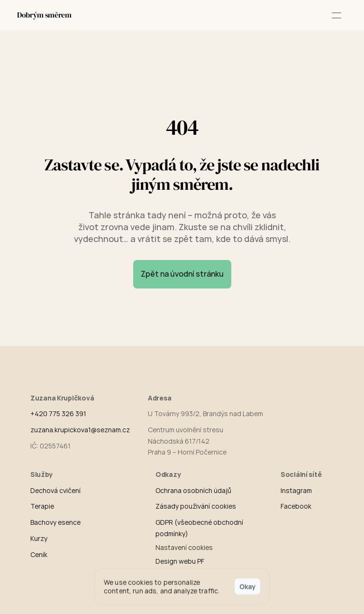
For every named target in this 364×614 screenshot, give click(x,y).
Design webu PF (180, 561)
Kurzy (39, 538)
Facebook (296, 506)
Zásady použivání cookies (196, 506)
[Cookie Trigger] (184, 548)
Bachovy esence (55, 522)
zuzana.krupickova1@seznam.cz (80, 430)
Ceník (39, 554)
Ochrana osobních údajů (193, 490)
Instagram (296, 490)
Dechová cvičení (55, 490)
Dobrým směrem (44, 15)
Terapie (42, 506)
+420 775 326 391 (58, 414)
